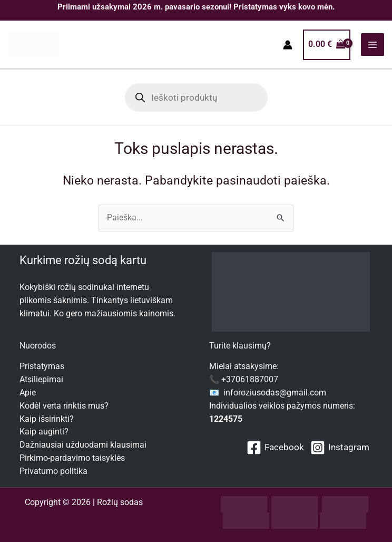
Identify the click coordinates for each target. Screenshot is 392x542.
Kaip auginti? (44, 432)
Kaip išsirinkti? (47, 419)
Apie (28, 393)
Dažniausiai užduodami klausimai (83, 445)
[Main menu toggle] (372, 45)
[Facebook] (275, 448)
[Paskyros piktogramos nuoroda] (288, 45)
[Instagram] (340, 448)
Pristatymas (42, 367)
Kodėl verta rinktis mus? (64, 406)
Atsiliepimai (41, 380)
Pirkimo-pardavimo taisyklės (72, 458)
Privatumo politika (53, 471)
